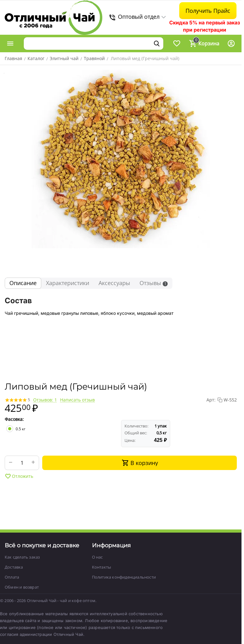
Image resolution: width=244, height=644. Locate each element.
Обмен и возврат (22, 587)
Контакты (102, 567)
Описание (23, 283)
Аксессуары (114, 283)
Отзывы (154, 283)
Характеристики (68, 283)
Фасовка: (14, 419)
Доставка (14, 567)
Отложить (19, 476)
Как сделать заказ (22, 557)
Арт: (211, 400)
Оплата (12, 577)
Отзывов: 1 (45, 400)
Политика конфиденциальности (124, 577)
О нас (97, 557)
